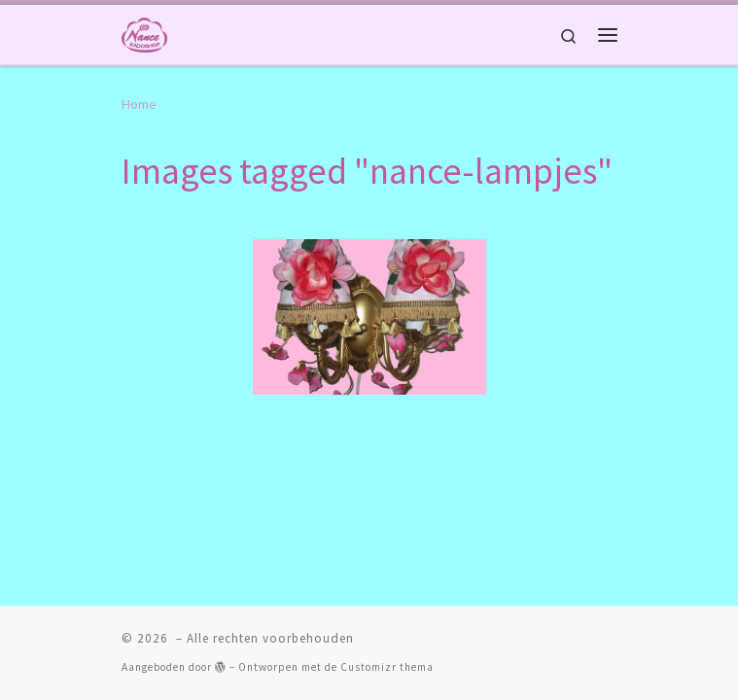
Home (139, 104)
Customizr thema (387, 615)
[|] (144, 32)
